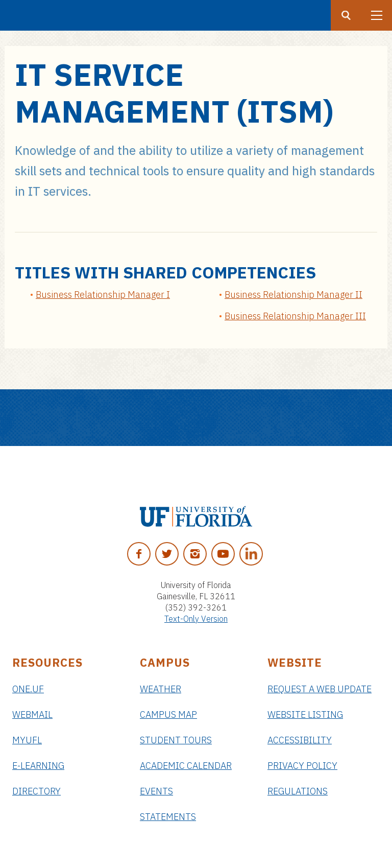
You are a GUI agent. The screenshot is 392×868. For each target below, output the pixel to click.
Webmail (32, 714)
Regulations (298, 791)
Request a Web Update (320, 689)
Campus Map (168, 714)
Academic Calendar (186, 766)
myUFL (27, 740)
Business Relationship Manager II (293, 295)
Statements (168, 817)
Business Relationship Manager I (103, 295)
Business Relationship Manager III (295, 316)
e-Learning (38, 766)
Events (156, 791)
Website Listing (305, 714)
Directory (36, 791)
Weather (161, 689)
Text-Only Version (196, 619)
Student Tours (176, 740)
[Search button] (346, 15)
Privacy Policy (302, 766)
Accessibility (300, 740)
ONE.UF (28, 689)
